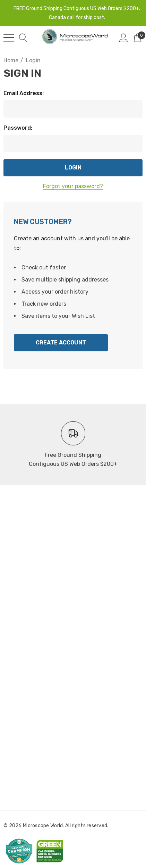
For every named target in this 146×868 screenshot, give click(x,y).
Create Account (61, 343)
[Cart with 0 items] (138, 38)
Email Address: (24, 93)
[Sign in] (124, 38)
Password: (18, 128)
